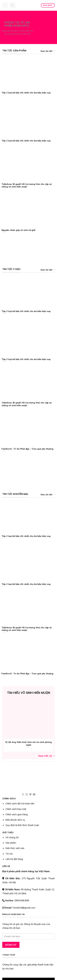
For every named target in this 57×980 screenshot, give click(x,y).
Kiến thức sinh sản (15, 848)
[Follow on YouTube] (34, 795)
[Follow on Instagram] (27, 795)
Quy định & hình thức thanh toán (22, 825)
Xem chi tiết (48, 51)
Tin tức (9, 854)
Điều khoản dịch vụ (15, 820)
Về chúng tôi (12, 837)
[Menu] (5, 5)
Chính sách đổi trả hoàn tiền (20, 804)
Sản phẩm (11, 843)
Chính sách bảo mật (16, 809)
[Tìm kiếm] (13, 5)
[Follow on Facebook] (23, 795)
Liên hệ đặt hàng (14, 859)
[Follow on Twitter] (30, 795)
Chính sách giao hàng (17, 814)
